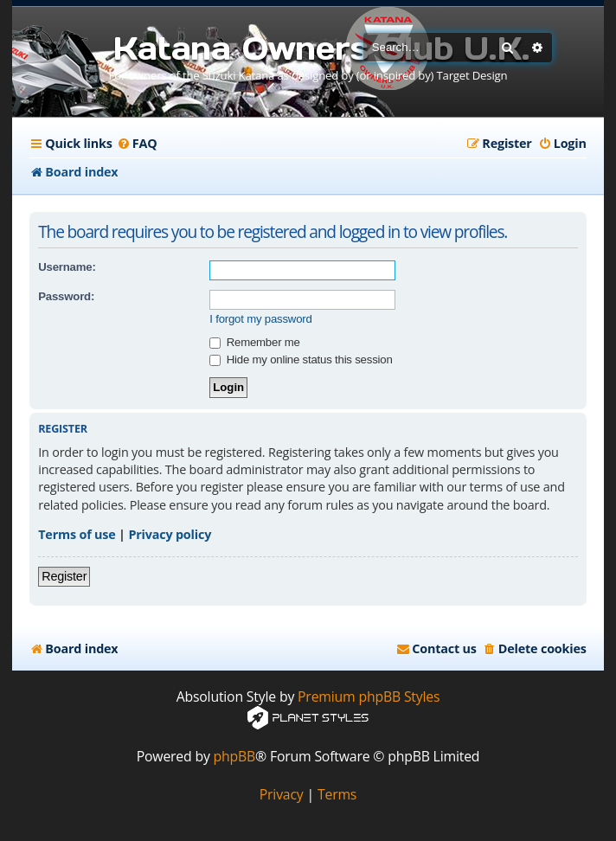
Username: (67, 267)
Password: (66, 296)
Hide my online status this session (301, 360)
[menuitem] (137, 144)
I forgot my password (260, 319)
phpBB (235, 757)
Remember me (254, 342)
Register (64, 576)
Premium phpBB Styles (369, 697)
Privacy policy (170, 534)
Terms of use (77, 534)
